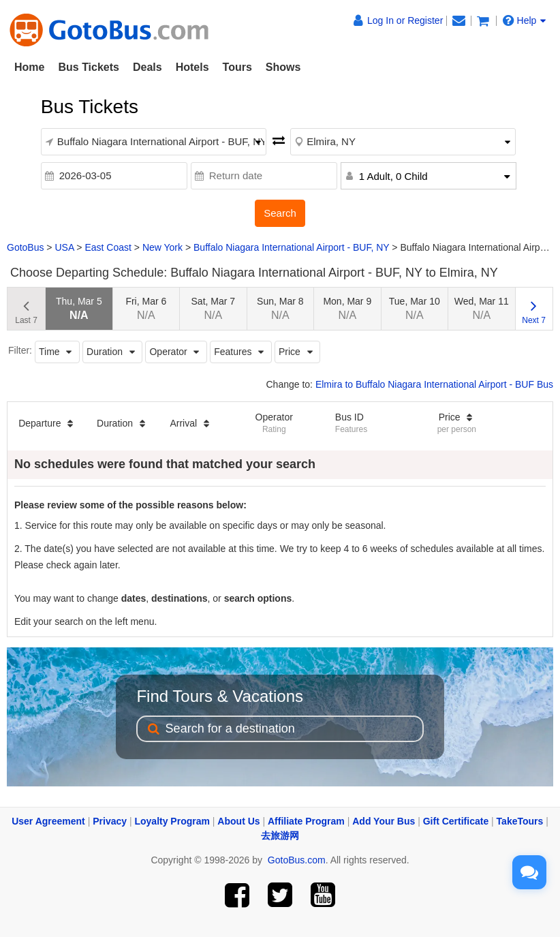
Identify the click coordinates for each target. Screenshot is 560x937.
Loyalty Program (172, 821)
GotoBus (25, 247)
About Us (238, 821)
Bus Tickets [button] (89, 67)
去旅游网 (280, 835)
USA (64, 247)
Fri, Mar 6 (146, 308)
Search (280, 213)
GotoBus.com (297, 860)
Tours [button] (237, 67)
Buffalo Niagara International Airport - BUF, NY (291, 247)
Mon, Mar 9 (347, 308)
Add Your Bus (384, 821)
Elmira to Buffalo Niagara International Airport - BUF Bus (434, 384)
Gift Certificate (456, 821)
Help (525, 20)
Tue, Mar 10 (415, 308)
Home (29, 67)
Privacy (110, 821)
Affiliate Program (306, 821)
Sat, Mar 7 (214, 308)
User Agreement (48, 821)
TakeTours (520, 821)
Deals (147, 67)
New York (162, 247)
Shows (283, 67)
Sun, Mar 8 (280, 308)
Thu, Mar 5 (79, 308)
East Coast (108, 247)
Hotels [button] (192, 67)
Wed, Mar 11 (482, 308)
